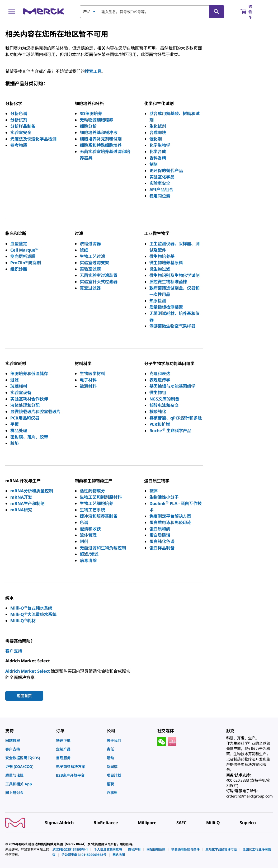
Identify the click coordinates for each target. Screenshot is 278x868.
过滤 (15, 380)
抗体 (154, 491)
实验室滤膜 (90, 269)
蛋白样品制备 (162, 548)
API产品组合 (161, 190)
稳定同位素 (160, 196)
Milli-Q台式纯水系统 (31, 608)
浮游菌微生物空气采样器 (172, 326)
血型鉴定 (19, 244)
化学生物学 (160, 145)
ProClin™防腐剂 (25, 263)
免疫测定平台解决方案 (170, 516)
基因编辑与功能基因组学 (172, 386)
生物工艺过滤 (92, 256)
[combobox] (152, 12)
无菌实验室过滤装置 (99, 275)
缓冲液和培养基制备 (99, 516)
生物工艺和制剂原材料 (101, 497)
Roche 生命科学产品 (170, 431)
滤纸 (84, 250)
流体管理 (88, 535)
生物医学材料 (92, 374)
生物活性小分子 (164, 497)
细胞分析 (88, 126)
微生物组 (158, 393)
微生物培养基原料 (166, 263)
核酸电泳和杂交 (164, 405)
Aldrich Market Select (28, 671)
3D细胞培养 (91, 114)
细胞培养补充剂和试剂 (101, 139)
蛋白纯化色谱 (162, 541)
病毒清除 (88, 560)
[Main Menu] (12, 12)
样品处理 (19, 431)
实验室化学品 (162, 177)
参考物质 (19, 145)
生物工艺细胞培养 (96, 503)
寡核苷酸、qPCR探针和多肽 (176, 418)
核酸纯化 (158, 412)
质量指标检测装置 (166, 307)
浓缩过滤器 (90, 244)
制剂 (154, 164)
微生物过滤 (160, 269)
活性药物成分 (92, 491)
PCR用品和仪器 (25, 418)
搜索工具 (93, 71)
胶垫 (15, 443)
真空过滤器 (90, 288)
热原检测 (158, 301)
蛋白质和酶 (160, 529)
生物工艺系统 (92, 510)
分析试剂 (19, 120)
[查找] (216, 12)
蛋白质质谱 (160, 535)
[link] (28, 740)
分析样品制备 (23, 126)
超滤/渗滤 (89, 554)
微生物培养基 (162, 256)
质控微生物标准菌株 (168, 282)
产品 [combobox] (87, 11)
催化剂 (156, 139)
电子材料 (88, 380)
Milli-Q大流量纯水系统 (33, 614)
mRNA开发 (21, 497)
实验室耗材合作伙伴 (29, 399)
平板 (15, 424)
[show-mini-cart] (251, 12)
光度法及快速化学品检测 (33, 139)
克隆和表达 (160, 374)
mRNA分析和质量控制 (32, 491)
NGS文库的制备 (164, 399)
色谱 (84, 522)
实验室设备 (21, 393)
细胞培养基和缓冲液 (99, 133)
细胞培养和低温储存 (29, 374)
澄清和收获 (90, 529)
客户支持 (14, 651)
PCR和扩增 (160, 424)
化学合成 (158, 152)
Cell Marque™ (24, 250)
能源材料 (88, 386)
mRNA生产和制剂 (27, 503)
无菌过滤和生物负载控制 (103, 548)
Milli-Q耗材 (23, 621)
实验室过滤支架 (94, 263)
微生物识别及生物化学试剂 (175, 275)
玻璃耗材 (19, 386)
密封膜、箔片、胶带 (29, 437)
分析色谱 (19, 114)
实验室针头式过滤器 (99, 282)
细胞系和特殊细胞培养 (101, 145)
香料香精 (158, 158)
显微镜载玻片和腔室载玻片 (35, 412)
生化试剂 (158, 126)
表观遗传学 (160, 380)
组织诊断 (19, 269)
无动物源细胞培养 (96, 120)
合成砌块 (158, 133)
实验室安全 (21, 133)
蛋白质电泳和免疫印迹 (170, 522)
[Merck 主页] (44, 11)
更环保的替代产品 (166, 171)
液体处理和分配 (25, 405)
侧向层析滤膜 (23, 256)
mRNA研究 (21, 510)
